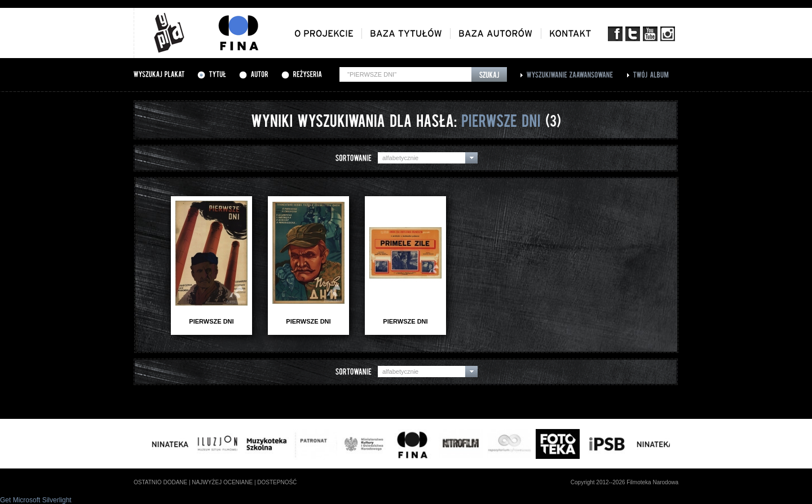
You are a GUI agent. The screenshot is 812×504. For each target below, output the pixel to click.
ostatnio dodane (160, 482)
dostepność (277, 482)
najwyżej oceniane (222, 482)
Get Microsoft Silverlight (36, 500)
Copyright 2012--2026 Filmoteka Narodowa (625, 482)
